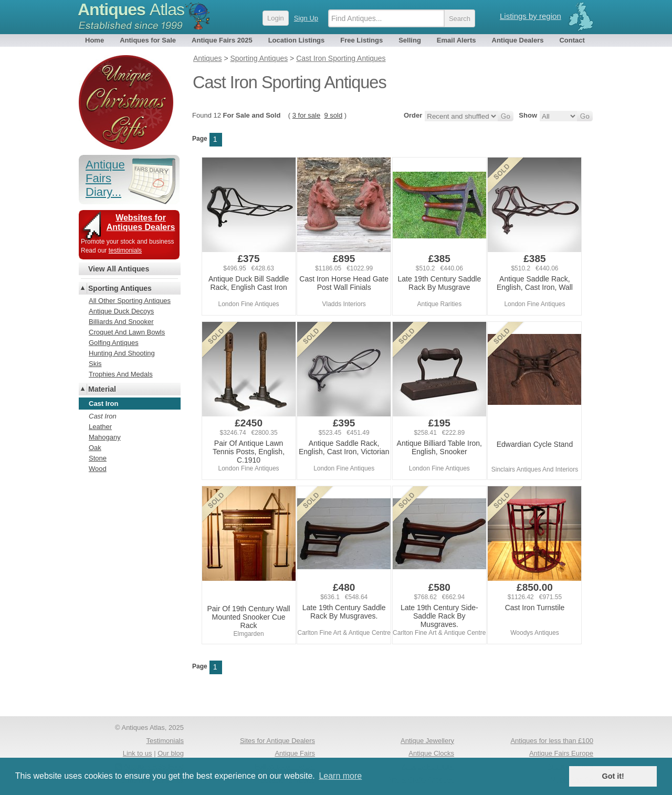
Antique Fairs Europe (561, 753)
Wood (98, 469)
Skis (95, 364)
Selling (410, 40)
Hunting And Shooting (122, 353)
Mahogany (105, 437)
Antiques (131, 9)
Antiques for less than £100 (552, 741)
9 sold (333, 115)
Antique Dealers (518, 40)
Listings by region (531, 16)
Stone (98, 458)
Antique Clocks (431, 753)
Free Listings (361, 40)
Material (102, 389)
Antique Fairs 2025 (222, 40)
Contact (572, 40)
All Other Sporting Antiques (130, 301)
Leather (100, 427)
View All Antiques (119, 269)
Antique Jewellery (427, 741)
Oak (95, 448)
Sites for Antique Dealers (277, 741)
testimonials (125, 250)
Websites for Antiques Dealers (141, 222)
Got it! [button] (613, 776)
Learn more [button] (340, 776)
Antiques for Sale (148, 40)
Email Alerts (456, 40)
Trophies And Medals (121, 374)
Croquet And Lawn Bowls (127, 332)
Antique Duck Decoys (121, 311)
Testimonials (165, 741)
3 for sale (306, 115)
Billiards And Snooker (121, 322)
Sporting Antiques (120, 288)
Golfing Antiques (114, 343)
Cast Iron (103, 416)
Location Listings (297, 40)
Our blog (171, 753)
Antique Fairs (295, 753)
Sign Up (306, 18)
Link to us (138, 753)
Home (94, 40)
